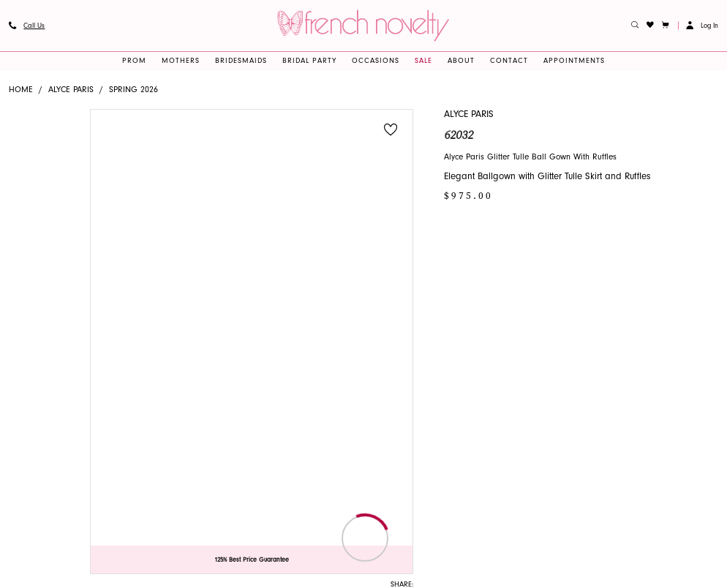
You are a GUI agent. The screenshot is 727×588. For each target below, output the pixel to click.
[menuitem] (26, 26)
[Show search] (635, 26)
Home (21, 90)
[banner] (363, 25)
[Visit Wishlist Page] (651, 26)
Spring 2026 (133, 90)
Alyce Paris (71, 90)
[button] (666, 26)
